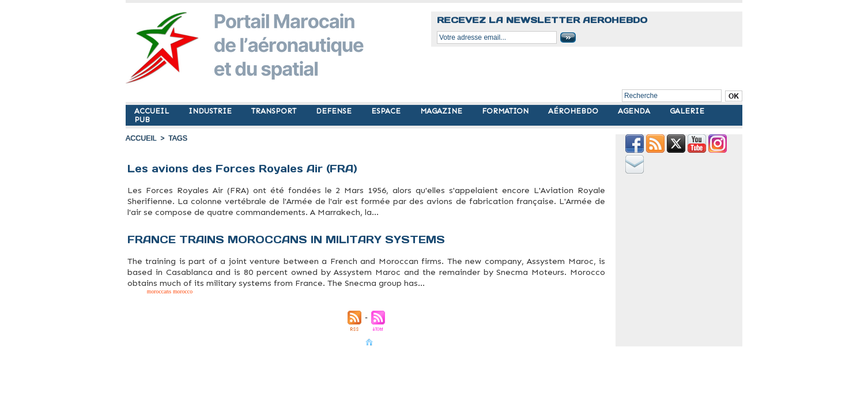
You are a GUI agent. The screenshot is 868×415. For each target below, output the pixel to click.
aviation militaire (139, 219)
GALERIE (687, 111)
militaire (233, 219)
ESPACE (387, 111)
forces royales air (199, 219)
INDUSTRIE (211, 111)
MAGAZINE (442, 111)
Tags (176, 138)
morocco (260, 219)
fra (214, 219)
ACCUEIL (153, 111)
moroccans (148, 287)
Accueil (141, 138)
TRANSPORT (275, 111)
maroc (222, 219)
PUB (142, 120)
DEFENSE (335, 111)
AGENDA (635, 111)
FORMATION (506, 111)
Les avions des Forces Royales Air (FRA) (246, 169)
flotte (181, 219)
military (247, 219)
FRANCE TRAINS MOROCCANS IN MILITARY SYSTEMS (288, 237)
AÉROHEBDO (574, 111)
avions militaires (164, 219)
